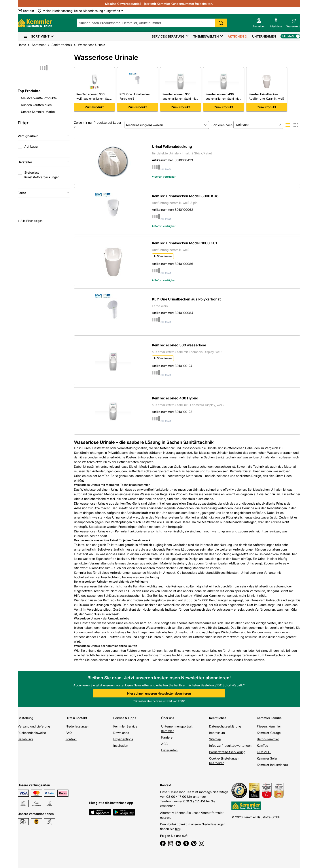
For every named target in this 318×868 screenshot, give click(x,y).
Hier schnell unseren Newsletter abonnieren (159, 693)
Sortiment (36, 36)
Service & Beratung (168, 36)
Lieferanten (169, 750)
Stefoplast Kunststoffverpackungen (42, 175)
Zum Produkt (94, 107)
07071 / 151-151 (194, 801)
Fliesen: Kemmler (269, 726)
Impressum (217, 733)
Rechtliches (218, 718)
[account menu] (259, 23)
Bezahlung (25, 739)
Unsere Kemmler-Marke (38, 112)
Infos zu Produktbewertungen (230, 745)
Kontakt (71, 739)
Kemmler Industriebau (272, 765)
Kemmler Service (125, 726)
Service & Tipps (125, 718)
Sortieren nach (222, 125)
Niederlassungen (77, 726)
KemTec (262, 745)
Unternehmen (264, 36)
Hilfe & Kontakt (76, 718)
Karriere (167, 737)
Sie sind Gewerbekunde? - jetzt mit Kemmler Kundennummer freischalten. (159, 4)
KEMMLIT (264, 752)
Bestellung (26, 718)
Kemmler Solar (267, 758)
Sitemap (215, 739)
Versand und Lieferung (34, 726)
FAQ (69, 733)
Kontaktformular (212, 813)
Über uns (168, 718)
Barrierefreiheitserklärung (227, 752)
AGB (164, 744)
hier (178, 829)
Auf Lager (31, 146)
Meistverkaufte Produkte (39, 98)
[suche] (152, 23)
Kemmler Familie (269, 718)
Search (221, 23)
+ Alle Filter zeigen (30, 221)
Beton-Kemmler (268, 739)
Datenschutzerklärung (225, 726)
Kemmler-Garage (269, 733)
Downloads (121, 733)
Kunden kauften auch (36, 105)
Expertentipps (123, 739)
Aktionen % (238, 36)
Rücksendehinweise (32, 733)
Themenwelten (206, 36)
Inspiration (121, 745)
